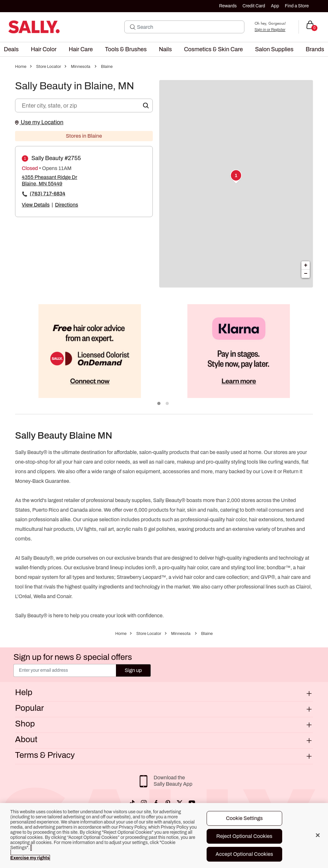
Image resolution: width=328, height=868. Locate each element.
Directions (67, 205)
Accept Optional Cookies (244, 854)
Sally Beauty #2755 (56, 158)
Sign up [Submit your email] (133, 670)
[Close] (318, 835)
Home (21, 67)
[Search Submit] (133, 27)
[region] (164, 836)
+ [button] (306, 265)
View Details (36, 205)
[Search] (189, 27)
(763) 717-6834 (48, 194)
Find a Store (297, 6)
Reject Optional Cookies (244, 836)
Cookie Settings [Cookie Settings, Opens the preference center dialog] (244, 818)
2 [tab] (168, 404)
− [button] (306, 274)
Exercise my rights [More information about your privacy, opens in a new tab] (30, 858)
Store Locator (49, 67)
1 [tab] (159, 404)
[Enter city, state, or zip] (84, 105)
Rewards (228, 6)
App (275, 6)
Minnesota (81, 67)
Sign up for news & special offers (73, 657)
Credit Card (254, 6)
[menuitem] (11, 49)
